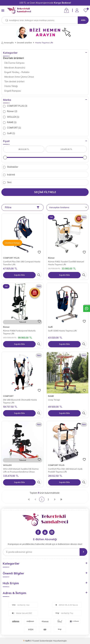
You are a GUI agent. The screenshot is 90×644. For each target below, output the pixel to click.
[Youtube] (45, 532)
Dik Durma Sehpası (14, 63)
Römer (51, 258)
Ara (83, 20)
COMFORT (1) (12, 128)
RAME (51, 396)
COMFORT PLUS (11, 258)
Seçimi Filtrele (45, 192)
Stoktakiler (11, 167)
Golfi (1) (9, 133)
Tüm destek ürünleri (14, 81)
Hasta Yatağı (11, 86)
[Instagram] (52, 532)
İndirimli (9, 175)
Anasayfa (7, 43)
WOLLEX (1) (11, 117)
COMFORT (8, 396)
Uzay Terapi (54, 400)
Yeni (7, 182)
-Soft (27, 641)
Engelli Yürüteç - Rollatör (17, 72)
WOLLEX (7, 465)
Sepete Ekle (19, 275)
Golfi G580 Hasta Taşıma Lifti (62, 331)
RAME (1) (10, 122)
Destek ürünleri (24, 43)
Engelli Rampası (13, 91)
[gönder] (83, 552)
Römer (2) (10, 111)
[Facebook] (38, 532)
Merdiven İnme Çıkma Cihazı (19, 77)
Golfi (50, 327)
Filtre (22, 207)
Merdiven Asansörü (15, 68)
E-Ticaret (35, 641)
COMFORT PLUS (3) (15, 106)
